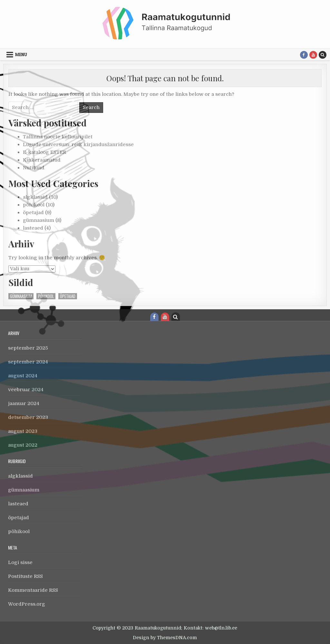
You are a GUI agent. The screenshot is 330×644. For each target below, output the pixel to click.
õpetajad (33, 213)
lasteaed (33, 228)
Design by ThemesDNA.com (165, 638)
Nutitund (34, 168)
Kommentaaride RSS (33, 590)
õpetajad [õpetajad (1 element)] (68, 296)
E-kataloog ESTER (44, 152)
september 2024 (28, 362)
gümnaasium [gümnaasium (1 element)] (21, 296)
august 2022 (23, 445)
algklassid (35, 197)
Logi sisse (20, 562)
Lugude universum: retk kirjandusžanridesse (78, 144)
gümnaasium (39, 220)
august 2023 (23, 431)
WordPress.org (27, 604)
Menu (21, 54)
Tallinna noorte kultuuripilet (58, 137)
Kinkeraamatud (42, 160)
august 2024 (23, 376)
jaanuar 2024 (24, 403)
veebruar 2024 (26, 390)
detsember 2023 (28, 417)
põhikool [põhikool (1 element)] (46, 296)
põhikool (34, 205)
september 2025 (28, 348)
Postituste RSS (25, 576)
